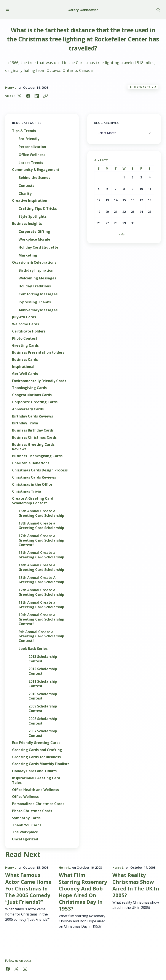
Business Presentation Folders (38, 352)
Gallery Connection (83, 10)
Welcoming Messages (37, 278)
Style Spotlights (33, 217)
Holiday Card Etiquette (38, 247)
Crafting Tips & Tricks (38, 209)
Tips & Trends (24, 131)
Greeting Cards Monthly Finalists (41, 764)
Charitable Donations (31, 463)
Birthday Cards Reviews (33, 416)
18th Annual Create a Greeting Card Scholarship (41, 526)
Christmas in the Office (32, 484)
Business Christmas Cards (34, 437)
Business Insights (27, 224)
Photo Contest (25, 338)
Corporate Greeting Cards (35, 402)
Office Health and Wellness (35, 790)
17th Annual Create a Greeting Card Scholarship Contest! (41, 540)
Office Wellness (32, 155)
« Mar (122, 234)
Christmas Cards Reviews (34, 477)
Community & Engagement (36, 170)
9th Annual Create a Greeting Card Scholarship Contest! (41, 636)
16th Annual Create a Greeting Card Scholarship (41, 513)
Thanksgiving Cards (29, 388)
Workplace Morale (34, 239)
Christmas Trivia (143, 87)
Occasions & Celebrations (34, 262)
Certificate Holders (29, 331)
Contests (26, 186)
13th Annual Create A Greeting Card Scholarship (41, 580)
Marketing (28, 255)
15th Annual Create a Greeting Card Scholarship (41, 555)
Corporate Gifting (34, 232)
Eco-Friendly (29, 139)
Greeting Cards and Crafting (37, 750)
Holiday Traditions (35, 286)
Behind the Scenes (34, 178)
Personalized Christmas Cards (38, 804)
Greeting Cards (25, 346)
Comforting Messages (38, 294)
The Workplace (25, 832)
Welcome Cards (26, 324)
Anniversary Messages (38, 310)
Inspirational (23, 367)
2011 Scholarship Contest (43, 684)
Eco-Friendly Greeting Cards (36, 743)
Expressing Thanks (35, 302)
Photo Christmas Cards (32, 811)
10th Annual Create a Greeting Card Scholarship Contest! (41, 619)
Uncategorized (25, 839)
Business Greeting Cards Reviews (33, 447)
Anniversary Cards (28, 409)
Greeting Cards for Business (36, 757)
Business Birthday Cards (33, 430)
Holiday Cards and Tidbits (34, 771)
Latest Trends (31, 163)
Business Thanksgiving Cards (37, 456)
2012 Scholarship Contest (43, 671)
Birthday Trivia (25, 423)
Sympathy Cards (26, 818)
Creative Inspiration (30, 201)
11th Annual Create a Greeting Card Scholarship (41, 605)
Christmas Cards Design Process (40, 470)
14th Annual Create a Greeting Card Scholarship (41, 567)
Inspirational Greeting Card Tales (36, 780)
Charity (25, 194)
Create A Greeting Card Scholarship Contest (33, 501)
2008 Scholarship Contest (43, 721)
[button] (7, 10)
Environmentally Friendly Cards (39, 381)
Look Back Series (33, 649)
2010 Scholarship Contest (43, 696)
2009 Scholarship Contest (43, 709)
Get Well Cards (25, 374)
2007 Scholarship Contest (43, 733)
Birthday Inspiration (36, 270)
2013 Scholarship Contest (43, 659)
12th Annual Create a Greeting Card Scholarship (41, 592)
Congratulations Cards (32, 395)
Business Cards (25, 360)
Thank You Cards (27, 825)
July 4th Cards (24, 317)
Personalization (32, 147)
